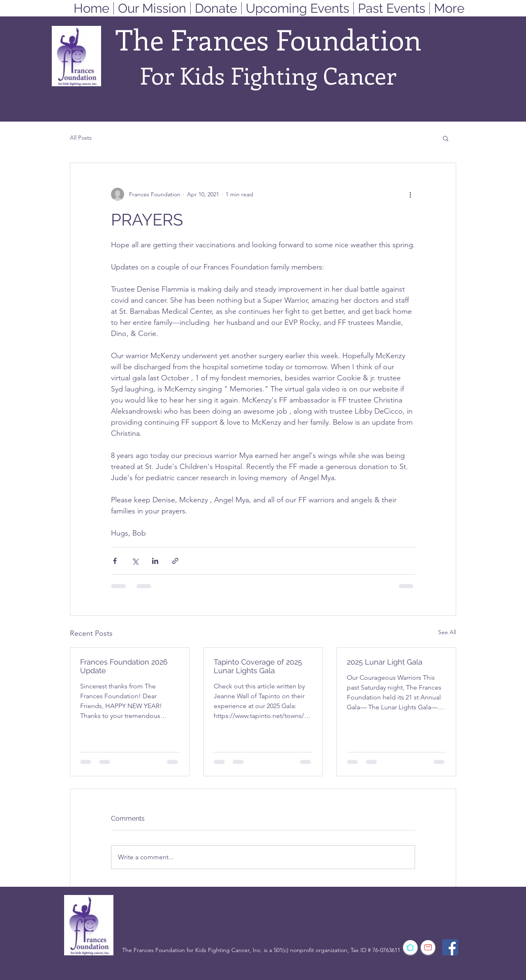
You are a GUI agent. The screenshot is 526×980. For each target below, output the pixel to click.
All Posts (81, 138)
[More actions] (410, 194)
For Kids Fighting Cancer (268, 75)
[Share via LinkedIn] (155, 561)
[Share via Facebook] (115, 561)
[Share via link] (175, 561)
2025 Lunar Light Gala (385, 662)
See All (447, 632)
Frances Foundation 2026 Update (124, 666)
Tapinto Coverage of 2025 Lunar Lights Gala (258, 666)
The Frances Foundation (268, 39)
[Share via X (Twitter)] (135, 561)
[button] (446, 138)
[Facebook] (450, 947)
